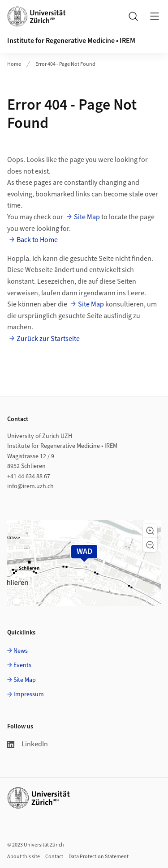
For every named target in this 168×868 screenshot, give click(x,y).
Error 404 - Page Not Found (65, 64)
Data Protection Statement (99, 857)
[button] (150, 531)
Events (22, 665)
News (21, 651)
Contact (54, 857)
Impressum (29, 694)
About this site (24, 857)
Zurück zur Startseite (48, 339)
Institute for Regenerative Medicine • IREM (71, 41)
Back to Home (37, 240)
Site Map (87, 217)
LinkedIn (28, 744)
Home (14, 64)
